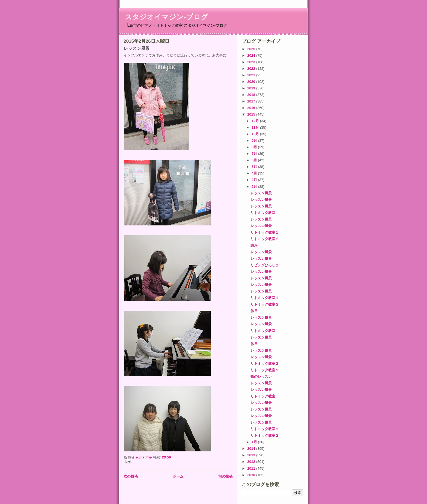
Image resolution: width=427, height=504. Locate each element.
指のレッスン (261, 377)
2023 (252, 62)
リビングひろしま (265, 265)
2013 (252, 455)
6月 (255, 160)
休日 (254, 311)
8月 (255, 147)
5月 (255, 167)
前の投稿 (225, 476)
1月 (255, 442)
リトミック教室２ (265, 239)
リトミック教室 (263, 213)
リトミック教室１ (265, 232)
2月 (255, 187)
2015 (252, 114)
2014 (252, 449)
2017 (252, 101)
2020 (252, 82)
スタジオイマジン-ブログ (166, 17)
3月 (255, 180)
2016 (252, 108)
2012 (252, 462)
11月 (256, 127)
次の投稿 (131, 476)
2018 (252, 95)
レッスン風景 (261, 193)
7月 (255, 154)
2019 (252, 88)
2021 (252, 75)
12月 (256, 121)
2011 (252, 468)
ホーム (178, 476)
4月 (255, 173)
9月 (255, 141)
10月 (256, 134)
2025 (252, 49)
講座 (254, 245)
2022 (252, 69)
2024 (252, 55)
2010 (252, 475)
